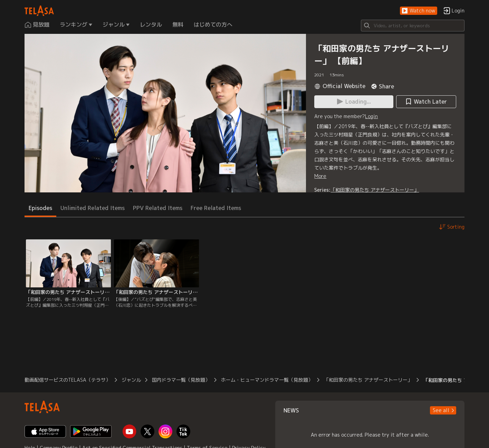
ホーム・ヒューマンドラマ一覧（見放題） (267, 380)
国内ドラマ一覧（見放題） (181, 380)
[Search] (413, 26)
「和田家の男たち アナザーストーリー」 (375, 190)
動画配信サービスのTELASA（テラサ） (68, 380)
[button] (419, 11)
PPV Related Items (158, 208)
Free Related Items (216, 208)
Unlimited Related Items (93, 208)
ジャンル (131, 380)
